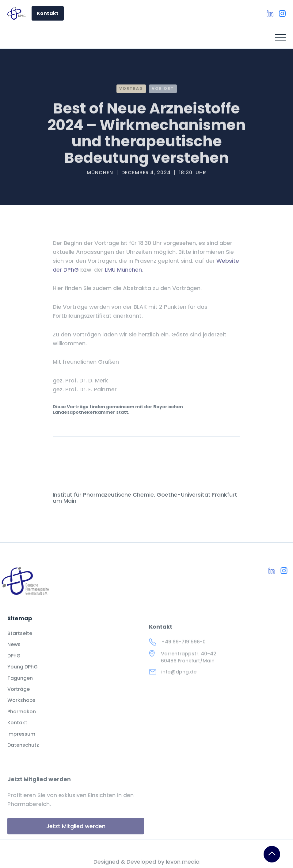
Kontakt (48, 13)
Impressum (21, 740)
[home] (16, 14)
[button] (280, 38)
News (14, 651)
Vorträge (19, 696)
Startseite (20, 640)
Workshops (21, 707)
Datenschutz (23, 751)
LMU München (123, 270)
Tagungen (20, 684)
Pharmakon (22, 718)
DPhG (14, 662)
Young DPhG (23, 673)
